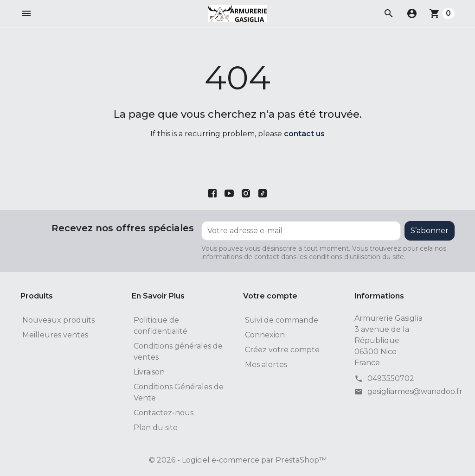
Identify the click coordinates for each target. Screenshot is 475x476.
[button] (26, 13)
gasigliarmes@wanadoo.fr (415, 391)
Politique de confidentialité (160, 326)
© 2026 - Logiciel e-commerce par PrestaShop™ (238, 460)
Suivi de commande (282, 320)
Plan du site (156, 428)
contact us (304, 134)
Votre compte (270, 296)
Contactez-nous (164, 413)
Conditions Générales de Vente (179, 392)
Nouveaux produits (58, 320)
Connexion (265, 335)
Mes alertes (266, 365)
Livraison (149, 372)
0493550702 (391, 378)
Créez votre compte (282, 350)
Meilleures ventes (55, 335)
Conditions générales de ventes (178, 352)
